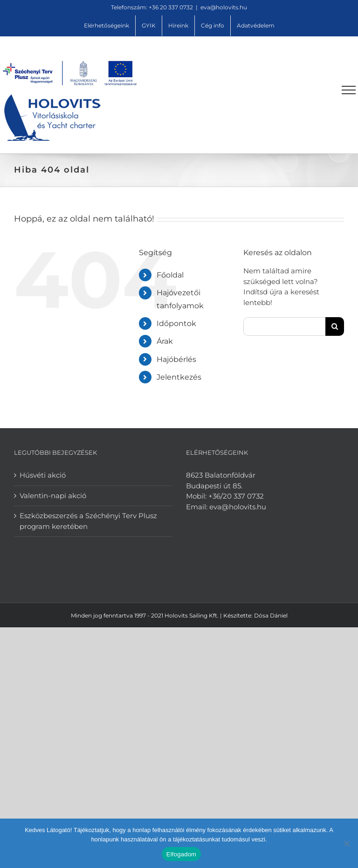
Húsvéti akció (43, 475)
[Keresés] (335, 326)
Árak (165, 341)
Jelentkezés (179, 377)
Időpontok (176, 323)
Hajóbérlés (176, 359)
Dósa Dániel (271, 615)
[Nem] (346, 843)
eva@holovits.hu (224, 7)
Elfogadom (181, 854)
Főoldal (170, 275)
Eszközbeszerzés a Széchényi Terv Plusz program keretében (88, 521)
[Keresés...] (284, 326)
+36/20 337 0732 (236, 496)
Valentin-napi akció (53, 496)
